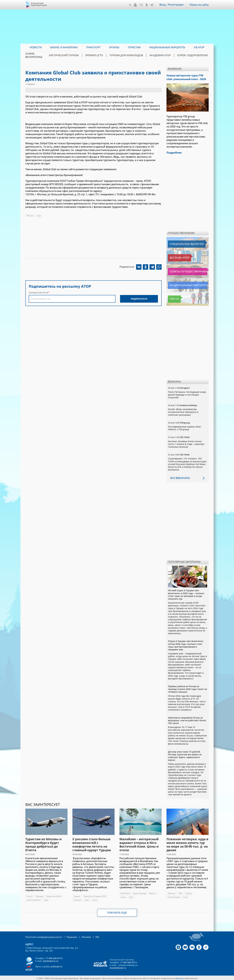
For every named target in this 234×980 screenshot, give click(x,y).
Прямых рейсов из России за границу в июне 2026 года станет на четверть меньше (187, 688)
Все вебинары (179, 477)
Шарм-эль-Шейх (54, 895)
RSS (93, 936)
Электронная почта (38, 292)
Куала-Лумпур (140, 892)
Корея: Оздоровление (194, 55)
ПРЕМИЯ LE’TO (104, 55)
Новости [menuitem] (36, 47)
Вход (163, 5)
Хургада (40, 895)
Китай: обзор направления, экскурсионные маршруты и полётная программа (183, 411)
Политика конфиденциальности (42, 936)
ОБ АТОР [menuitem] (199, 47)
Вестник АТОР (176, 257)
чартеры (77, 899)
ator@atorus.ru (51, 960)
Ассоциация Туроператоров (39, 4)
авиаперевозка (34, 899)
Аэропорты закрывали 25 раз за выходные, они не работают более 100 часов (187, 719)
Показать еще (117, 912)
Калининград (174, 896)
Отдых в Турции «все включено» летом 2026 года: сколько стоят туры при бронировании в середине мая (186, 644)
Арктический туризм (76, 55)
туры (39, 215)
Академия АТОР (164, 55)
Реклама (82, 936)
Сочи (185, 896)
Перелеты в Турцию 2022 (95, 895)
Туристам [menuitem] (134, 47)
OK (147, 5)
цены (94, 899)
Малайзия (125, 892)
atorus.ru (180, 977)
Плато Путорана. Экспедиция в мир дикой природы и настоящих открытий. (187, 394)
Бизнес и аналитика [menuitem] (64, 47)
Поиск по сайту (199, 5)
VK (141, 5)
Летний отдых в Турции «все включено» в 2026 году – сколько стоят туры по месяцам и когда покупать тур (186, 594)
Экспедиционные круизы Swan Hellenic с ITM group (185, 427)
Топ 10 (173, 298)
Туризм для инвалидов (133, 55)
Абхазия (171, 892)
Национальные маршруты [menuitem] (167, 47)
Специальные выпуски (182, 243)
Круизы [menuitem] (114, 47)
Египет (30, 895)
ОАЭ (180, 892)
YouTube (136, 5)
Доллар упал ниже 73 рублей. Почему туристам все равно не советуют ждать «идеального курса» (185, 755)
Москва (30, 215)
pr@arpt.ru (57, 965)
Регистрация (176, 5)
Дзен (131, 5)
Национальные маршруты (184, 284)
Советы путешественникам (184, 271)
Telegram (152, 5)
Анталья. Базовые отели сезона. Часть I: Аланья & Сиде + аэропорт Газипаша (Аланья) (186, 443)
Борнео (153, 892)
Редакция (69, 936)
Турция (77, 895)
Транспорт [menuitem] (93, 47)
